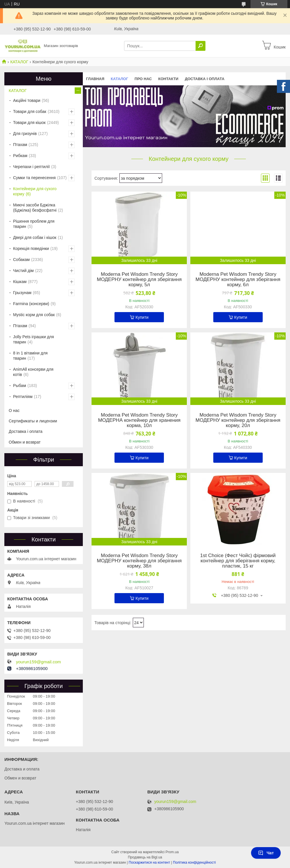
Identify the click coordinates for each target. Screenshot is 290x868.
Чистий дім (23, 271)
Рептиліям (23, 397)
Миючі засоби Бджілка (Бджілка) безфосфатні (35, 208)
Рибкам (20, 156)
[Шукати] (201, 46)
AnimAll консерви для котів (33, 372)
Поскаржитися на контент (149, 862)
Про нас (143, 79)
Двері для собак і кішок (35, 237)
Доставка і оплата (205, 79)
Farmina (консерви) (31, 304)
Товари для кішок (29, 123)
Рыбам (20, 386)
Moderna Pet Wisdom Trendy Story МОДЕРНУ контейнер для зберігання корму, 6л (238, 280)
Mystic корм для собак (34, 315)
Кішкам (20, 282)
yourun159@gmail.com (38, 662)
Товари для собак (30, 111)
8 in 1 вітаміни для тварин (30, 356)
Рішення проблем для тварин (34, 224)
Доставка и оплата (22, 769)
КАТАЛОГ (19, 62)
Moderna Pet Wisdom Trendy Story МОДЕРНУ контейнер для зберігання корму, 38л (139, 561)
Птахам (20, 145)
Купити (142, 317)
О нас (14, 410)
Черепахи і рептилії (31, 167)
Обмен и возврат (25, 442)
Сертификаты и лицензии (33, 421)
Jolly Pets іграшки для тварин (34, 339)
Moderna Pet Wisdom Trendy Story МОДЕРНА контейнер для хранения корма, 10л (139, 420)
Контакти (168, 79)
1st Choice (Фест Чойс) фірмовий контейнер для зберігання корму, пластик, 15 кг (238, 561)
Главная (95, 79)
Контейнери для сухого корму (35, 191)
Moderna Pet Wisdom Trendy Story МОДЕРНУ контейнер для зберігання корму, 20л (238, 420)
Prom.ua (172, 852)
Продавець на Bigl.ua (145, 857)
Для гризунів (25, 134)
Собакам (21, 260)
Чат (266, 853)
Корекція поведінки (31, 248)
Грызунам (22, 293)
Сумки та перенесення (34, 178)
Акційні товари (27, 100)
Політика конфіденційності (194, 862)
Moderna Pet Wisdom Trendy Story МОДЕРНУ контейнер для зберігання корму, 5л (139, 280)
